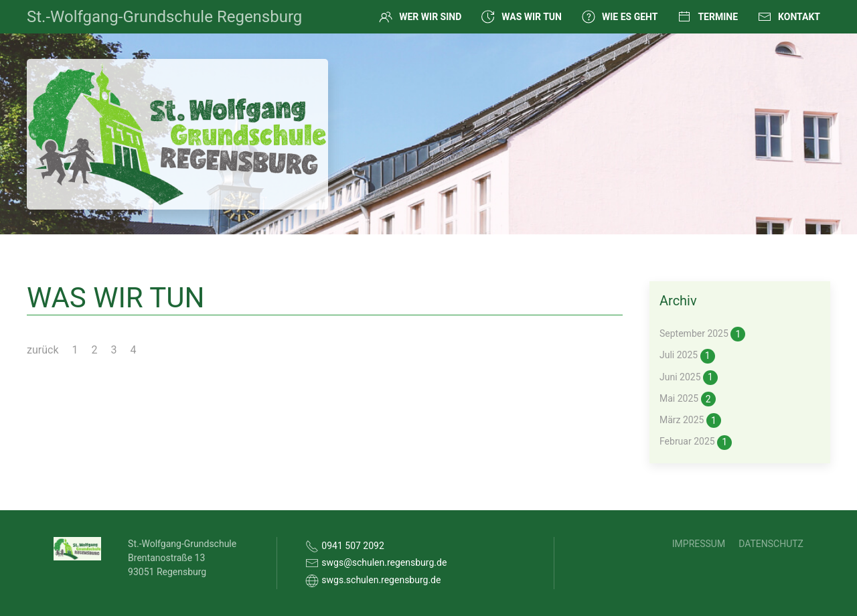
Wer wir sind (420, 17)
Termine (708, 17)
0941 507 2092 (353, 546)
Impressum (699, 544)
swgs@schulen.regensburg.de (384, 562)
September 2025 (702, 334)
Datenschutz (771, 544)
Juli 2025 (687, 356)
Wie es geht (620, 17)
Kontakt (789, 17)
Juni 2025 (689, 378)
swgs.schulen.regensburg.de (381, 580)
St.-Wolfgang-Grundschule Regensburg (164, 17)
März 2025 (690, 420)
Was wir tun (522, 17)
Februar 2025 (696, 443)
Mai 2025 (688, 399)
